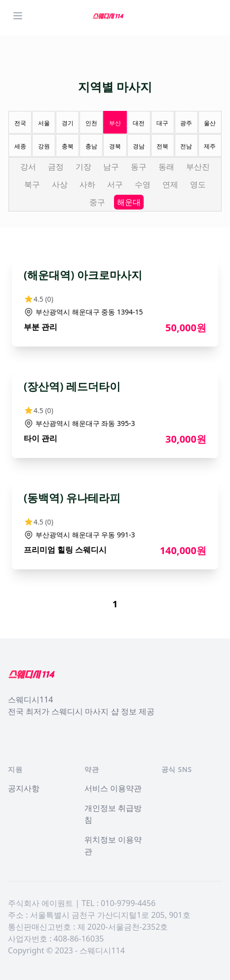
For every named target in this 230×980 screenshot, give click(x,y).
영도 (198, 184)
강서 (28, 167)
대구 (162, 123)
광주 (186, 123)
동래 (166, 167)
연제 (170, 184)
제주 (210, 146)
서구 (115, 184)
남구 (111, 167)
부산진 (198, 167)
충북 (68, 146)
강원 (44, 146)
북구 (32, 184)
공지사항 (24, 788)
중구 (97, 202)
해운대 (129, 202)
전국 (20, 123)
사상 (60, 184)
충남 (91, 146)
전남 (186, 146)
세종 (20, 146)
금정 (56, 167)
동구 (139, 167)
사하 (87, 184)
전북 (162, 146)
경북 (115, 146)
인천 (91, 123)
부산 (115, 123)
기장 (83, 167)
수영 (143, 184)
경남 (139, 146)
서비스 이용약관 (113, 788)
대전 (139, 123)
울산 (210, 123)
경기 (68, 123)
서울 (44, 123)
